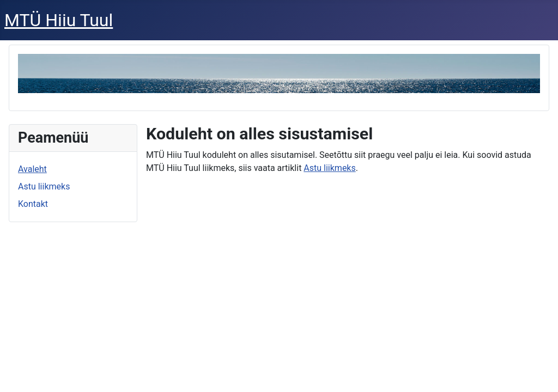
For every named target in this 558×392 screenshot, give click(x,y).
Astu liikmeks (44, 186)
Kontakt (33, 204)
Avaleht (32, 169)
